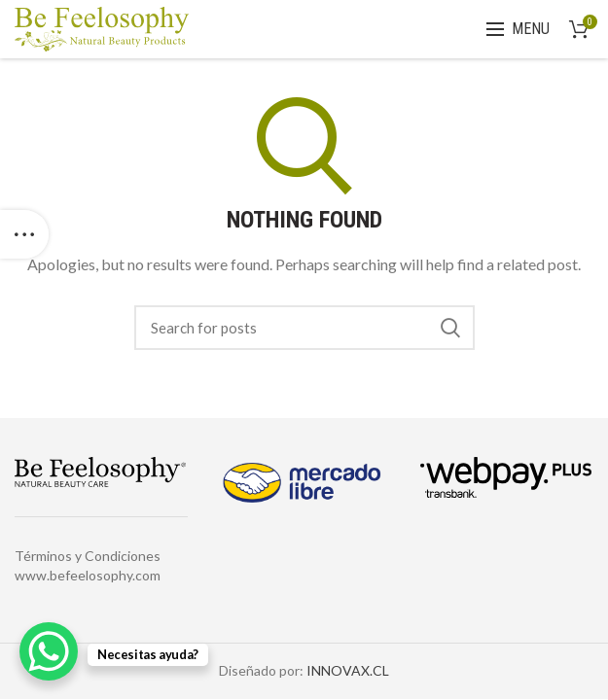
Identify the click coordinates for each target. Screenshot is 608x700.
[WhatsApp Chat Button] (49, 651)
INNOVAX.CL (348, 670)
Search (450, 328)
